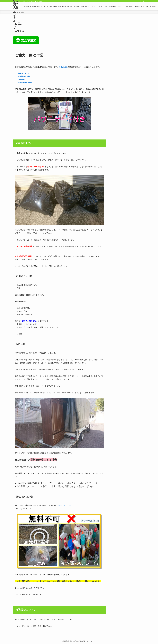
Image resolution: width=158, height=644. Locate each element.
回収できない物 (65, 505)
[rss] (141, 1)
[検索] (143, 1)
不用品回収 (63, 67)
